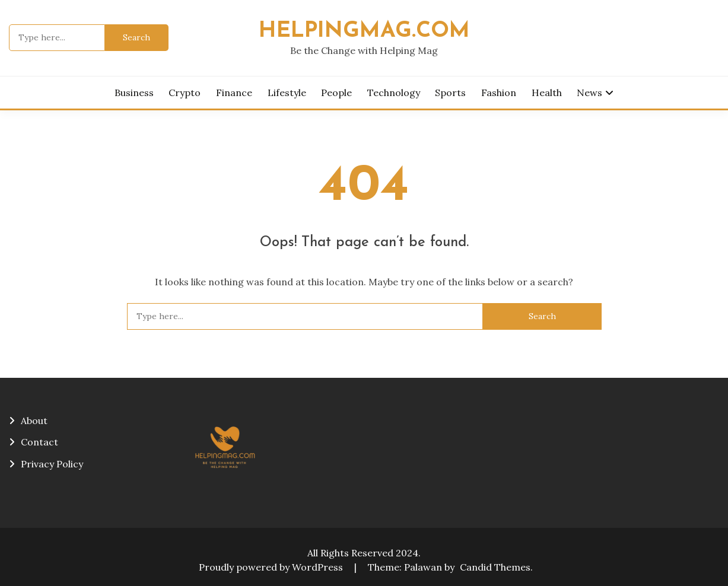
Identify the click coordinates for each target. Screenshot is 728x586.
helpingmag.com (364, 31)
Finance (234, 93)
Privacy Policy (52, 464)
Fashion (499, 93)
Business (134, 93)
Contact (39, 442)
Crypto (185, 93)
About (34, 421)
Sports (450, 93)
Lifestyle (287, 93)
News (589, 93)
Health (547, 93)
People (336, 93)
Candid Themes (495, 567)
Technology (394, 93)
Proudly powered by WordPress (272, 567)
